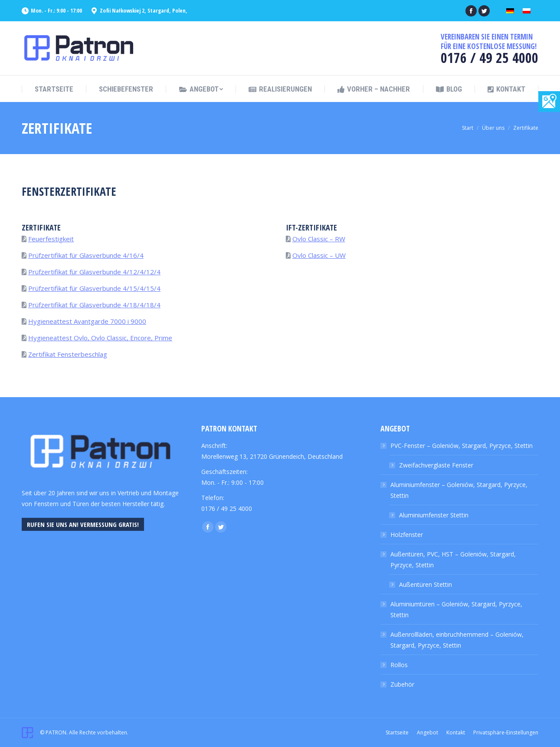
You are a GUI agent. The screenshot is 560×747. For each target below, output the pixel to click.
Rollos (399, 665)
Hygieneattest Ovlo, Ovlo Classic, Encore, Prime (100, 338)
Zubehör (402, 684)
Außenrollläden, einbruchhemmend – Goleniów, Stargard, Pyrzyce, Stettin (457, 640)
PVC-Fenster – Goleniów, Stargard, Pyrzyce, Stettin (462, 446)
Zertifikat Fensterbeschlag (68, 354)
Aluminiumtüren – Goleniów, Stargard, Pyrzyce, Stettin (456, 609)
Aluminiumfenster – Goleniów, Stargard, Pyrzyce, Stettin (459, 490)
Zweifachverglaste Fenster (436, 465)
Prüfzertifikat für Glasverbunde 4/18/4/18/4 (94, 305)
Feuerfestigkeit (51, 239)
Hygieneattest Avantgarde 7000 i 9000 (87, 321)
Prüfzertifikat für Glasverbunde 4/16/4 (86, 255)
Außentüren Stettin (426, 584)
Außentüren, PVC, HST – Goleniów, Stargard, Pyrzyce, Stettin (453, 559)
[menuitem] (54, 89)
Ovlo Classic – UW (319, 255)
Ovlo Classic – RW (319, 239)
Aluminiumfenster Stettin (434, 515)
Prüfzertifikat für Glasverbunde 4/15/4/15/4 (94, 288)
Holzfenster (407, 535)
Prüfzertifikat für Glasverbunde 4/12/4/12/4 (94, 272)
